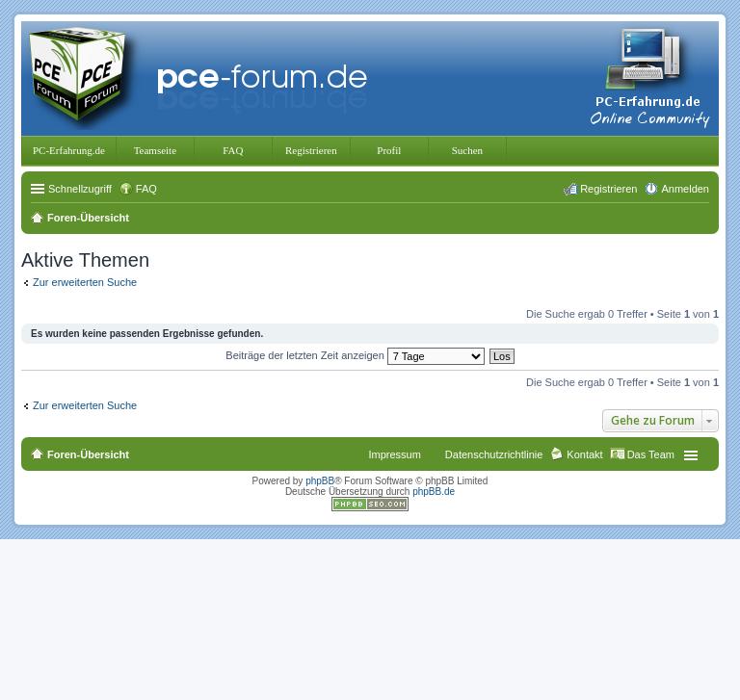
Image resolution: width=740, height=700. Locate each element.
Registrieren (311, 150)
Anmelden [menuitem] (685, 189)
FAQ (233, 150)
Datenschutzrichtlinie (494, 454)
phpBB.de (434, 492)
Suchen (467, 150)
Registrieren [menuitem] (608, 189)
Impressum (394, 454)
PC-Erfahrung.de (69, 150)
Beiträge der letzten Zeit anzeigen (355, 355)
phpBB (320, 481)
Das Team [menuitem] (651, 454)
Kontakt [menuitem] (584, 454)
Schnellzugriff (80, 189)
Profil (389, 150)
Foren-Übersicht (88, 454)
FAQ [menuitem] (146, 189)
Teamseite (155, 150)
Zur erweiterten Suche (85, 282)
